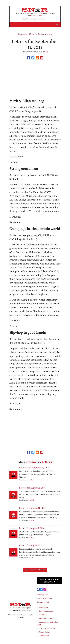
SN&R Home (43, 607)
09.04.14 (31, 480)
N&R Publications (46, 618)
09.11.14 (32, 34)
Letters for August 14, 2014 (32, 508)
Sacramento (23, 34)
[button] (57, 24)
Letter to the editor (44, 598)
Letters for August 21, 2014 (32, 488)
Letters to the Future (47, 628)
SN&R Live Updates (35, 16)
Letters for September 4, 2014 (34, 468)
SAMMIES (43, 615)
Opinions (41, 34)
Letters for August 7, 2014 (32, 528)
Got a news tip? (43, 602)
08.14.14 (31, 520)
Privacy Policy (44, 632)
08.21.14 (31, 500)
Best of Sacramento (46, 611)
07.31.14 (31, 558)
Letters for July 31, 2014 (31, 545)
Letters (49, 34)
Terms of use (44, 636)
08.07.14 (31, 537)
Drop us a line (42, 595)
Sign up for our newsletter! (35, 570)
